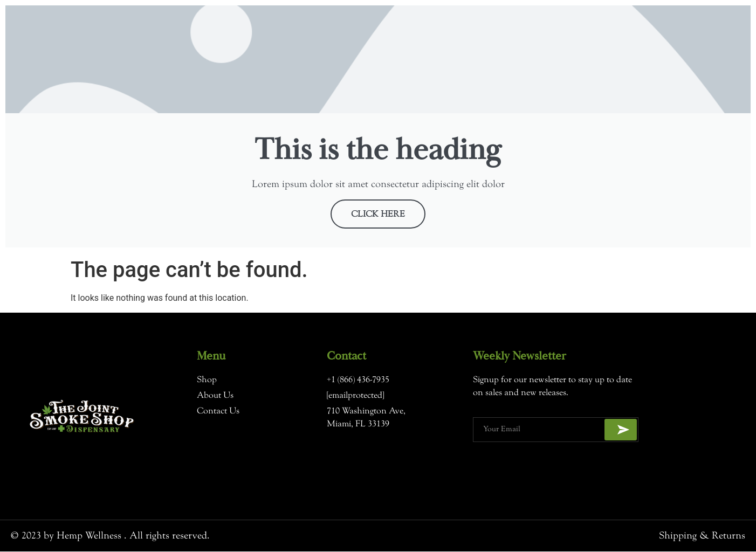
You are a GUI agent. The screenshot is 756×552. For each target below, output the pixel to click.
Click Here (378, 215)
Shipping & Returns (702, 536)
